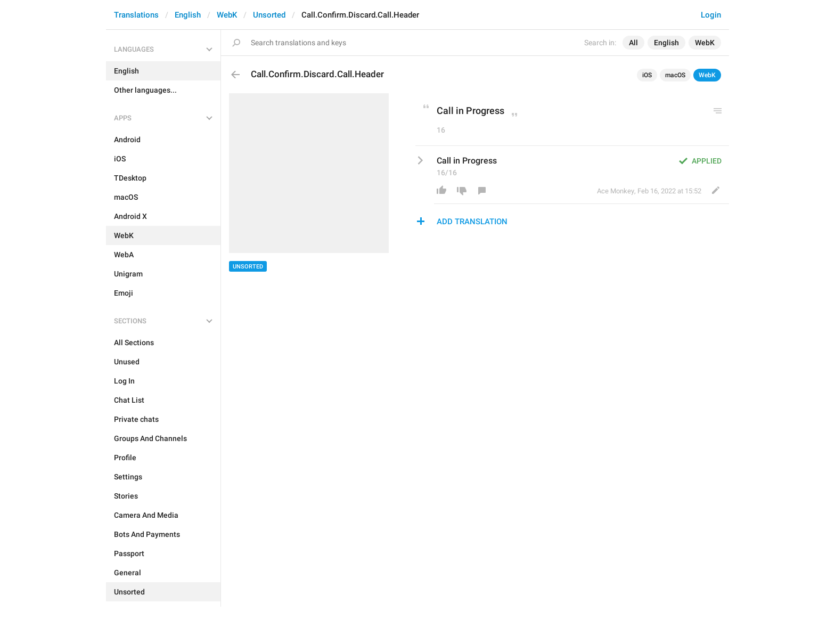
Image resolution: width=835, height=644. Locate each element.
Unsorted (269, 15)
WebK (227, 15)
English (188, 15)
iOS (647, 75)
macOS (675, 75)
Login (711, 15)
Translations (136, 15)
